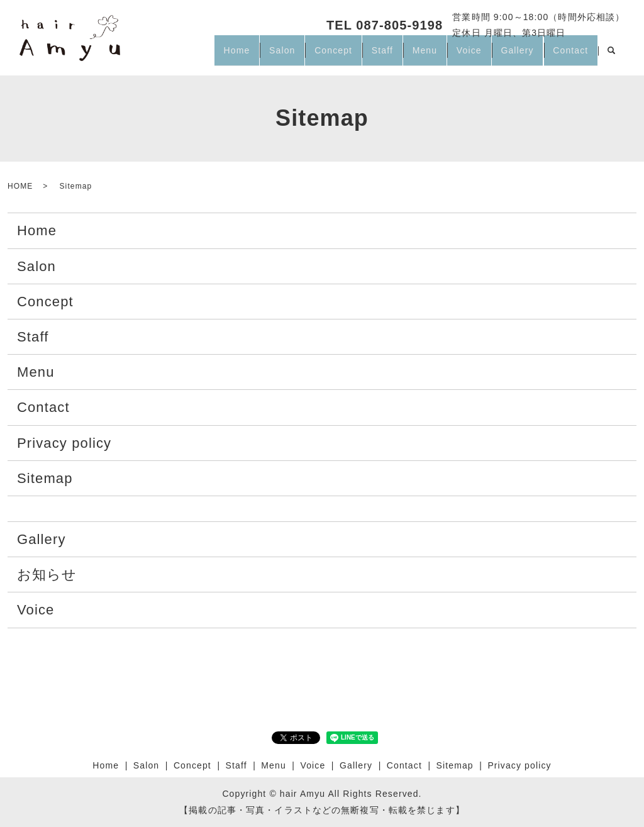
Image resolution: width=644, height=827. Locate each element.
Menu (397, 55)
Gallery (506, 55)
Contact (567, 55)
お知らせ (47, 574)
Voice (450, 55)
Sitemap (45, 478)
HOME (20, 186)
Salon (231, 55)
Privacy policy (64, 443)
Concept (291, 55)
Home (178, 55)
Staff (347, 55)
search (611, 56)
